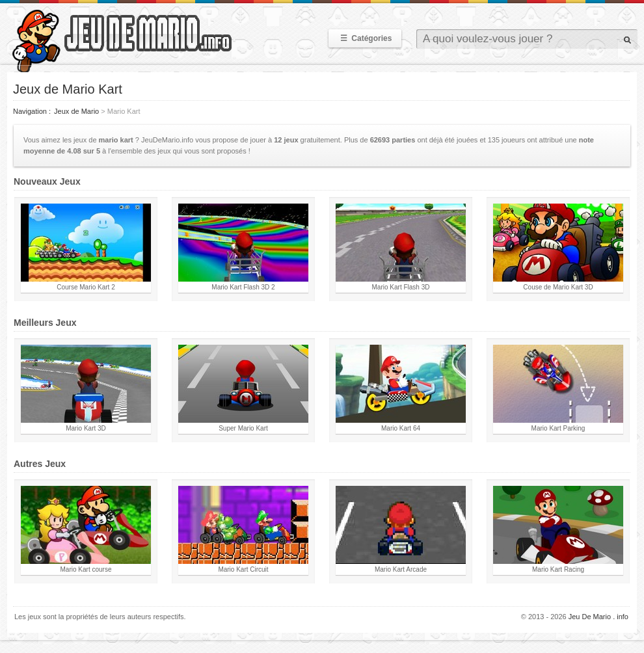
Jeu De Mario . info (598, 617)
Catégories (365, 38)
